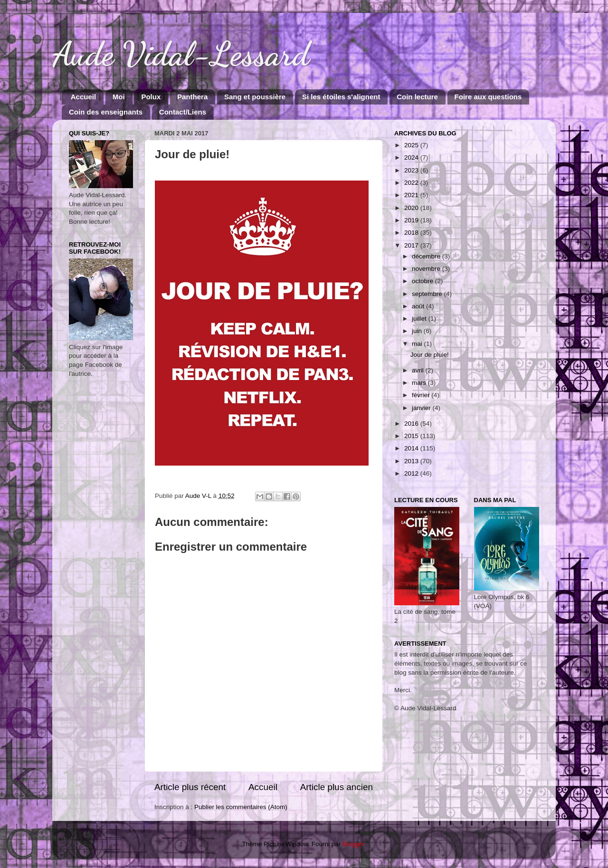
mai (418, 344)
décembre (427, 256)
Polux (151, 97)
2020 (412, 208)
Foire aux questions (488, 97)
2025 (412, 145)
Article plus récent (190, 787)
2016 (412, 424)
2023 (412, 170)
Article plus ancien (337, 787)
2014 (412, 448)
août (419, 306)
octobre (423, 281)
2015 (412, 436)
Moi (119, 97)
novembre (427, 269)
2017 (412, 245)
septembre (428, 294)
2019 (412, 220)
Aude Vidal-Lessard (181, 54)
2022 (412, 183)
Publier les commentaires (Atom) (241, 807)
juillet (420, 319)
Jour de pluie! (430, 355)
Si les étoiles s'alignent (341, 97)
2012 (412, 473)
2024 (412, 157)
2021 (412, 195)
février (422, 395)
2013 (412, 461)
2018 (412, 233)
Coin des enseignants (106, 112)
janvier (422, 408)
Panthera (192, 97)
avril (419, 370)
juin (418, 331)
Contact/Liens (183, 112)
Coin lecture (417, 97)
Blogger (353, 844)
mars (420, 383)
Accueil (83, 97)
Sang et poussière (255, 97)
